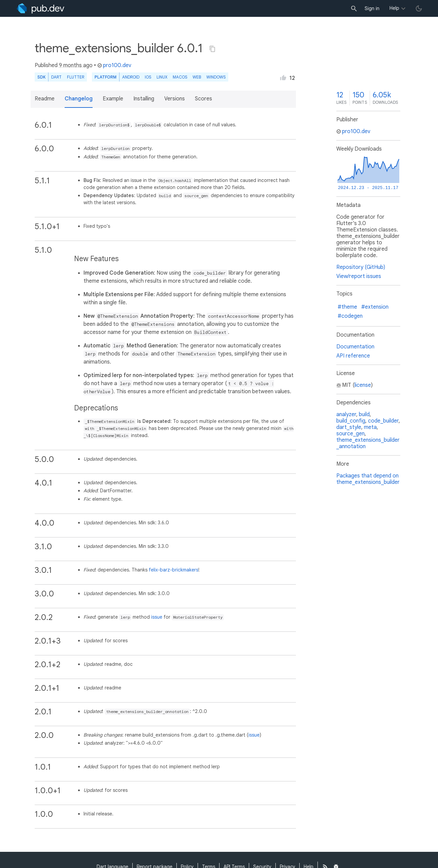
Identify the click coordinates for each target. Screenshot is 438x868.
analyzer (346, 414)
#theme (347, 307)
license (363, 385)
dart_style (349, 427)
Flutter (76, 77)
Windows (216, 77)
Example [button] (113, 99)
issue (157, 617)
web (197, 77)
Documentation (355, 347)
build (364, 414)
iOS (148, 77)
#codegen (350, 316)
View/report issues (359, 276)
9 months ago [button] (76, 65)
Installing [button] (144, 99)
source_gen (350, 434)
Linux (162, 77)
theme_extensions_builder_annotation (368, 443)
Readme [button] (45, 99)
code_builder (383, 421)
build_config (351, 421)
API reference (353, 356)
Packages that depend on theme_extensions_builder (368, 479)
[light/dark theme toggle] (419, 8)
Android (131, 77)
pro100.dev (114, 65)
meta (370, 427)
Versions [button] (175, 99)
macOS (180, 77)
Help (394, 8)
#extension (375, 307)
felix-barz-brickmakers (174, 570)
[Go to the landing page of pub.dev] (41, 8)
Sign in (372, 8)
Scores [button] (204, 99)
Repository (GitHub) (361, 267)
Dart (56, 77)
